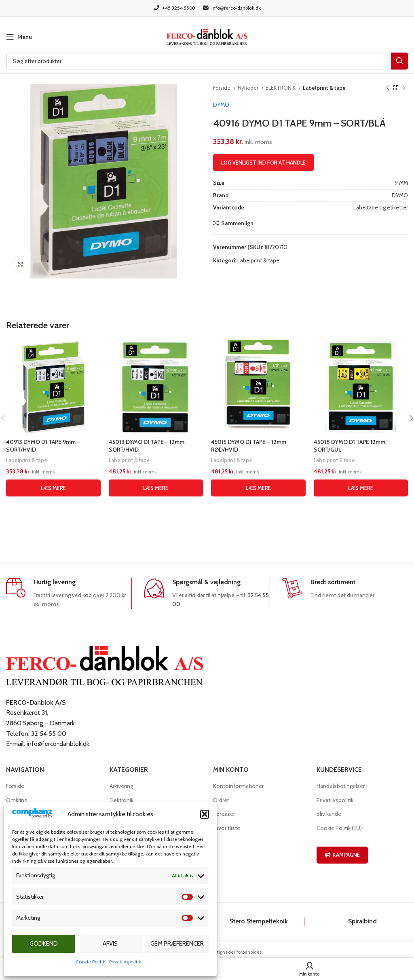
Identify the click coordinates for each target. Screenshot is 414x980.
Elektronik (121, 800)
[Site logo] (207, 36)
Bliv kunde (329, 814)
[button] (205, 814)
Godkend (44, 944)
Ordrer (221, 800)
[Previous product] (388, 88)
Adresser (224, 814)
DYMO (221, 105)
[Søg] (207, 61)
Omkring (17, 800)
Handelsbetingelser (341, 786)
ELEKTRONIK (281, 88)
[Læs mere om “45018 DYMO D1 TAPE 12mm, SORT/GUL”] (361, 488)
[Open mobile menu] (19, 37)
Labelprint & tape (324, 88)
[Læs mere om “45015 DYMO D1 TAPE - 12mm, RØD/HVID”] (258, 488)
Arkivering (121, 786)
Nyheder (249, 88)
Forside (222, 88)
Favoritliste (227, 828)
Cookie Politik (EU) (339, 828)
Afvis (110, 944)
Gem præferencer (177, 944)
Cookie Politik (90, 962)
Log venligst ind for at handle (263, 163)
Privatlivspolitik (125, 962)
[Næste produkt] (404, 88)
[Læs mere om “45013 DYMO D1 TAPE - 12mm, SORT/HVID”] (156, 488)
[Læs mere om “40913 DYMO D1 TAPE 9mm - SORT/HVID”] (53, 488)
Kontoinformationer (238, 786)
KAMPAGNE (342, 855)
